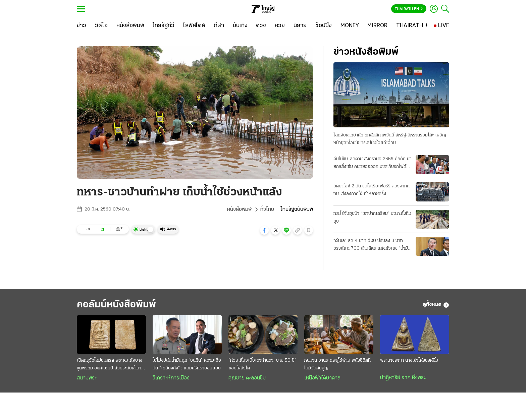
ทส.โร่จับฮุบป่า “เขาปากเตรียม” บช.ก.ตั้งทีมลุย (372, 218)
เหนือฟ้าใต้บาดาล (322, 378)
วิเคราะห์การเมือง (171, 378)
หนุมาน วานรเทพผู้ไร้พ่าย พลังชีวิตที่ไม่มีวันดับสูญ (337, 364)
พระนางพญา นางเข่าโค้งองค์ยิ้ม (409, 361)
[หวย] (280, 26)
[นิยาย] (300, 26)
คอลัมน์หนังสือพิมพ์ (116, 305)
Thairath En (409, 9)
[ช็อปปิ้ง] (324, 26)
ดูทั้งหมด (436, 305)
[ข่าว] (82, 26)
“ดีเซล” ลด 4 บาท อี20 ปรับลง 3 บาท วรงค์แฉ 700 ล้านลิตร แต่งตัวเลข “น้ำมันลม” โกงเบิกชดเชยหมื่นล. (372, 245)
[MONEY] (350, 26)
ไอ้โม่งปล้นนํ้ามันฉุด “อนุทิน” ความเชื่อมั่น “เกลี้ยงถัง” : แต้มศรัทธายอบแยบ (187, 364)
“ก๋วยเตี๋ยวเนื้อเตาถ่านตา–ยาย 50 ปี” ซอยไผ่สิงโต (262, 364)
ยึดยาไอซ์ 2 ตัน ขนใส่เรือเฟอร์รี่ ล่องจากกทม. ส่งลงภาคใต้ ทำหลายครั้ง (372, 190)
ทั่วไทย (267, 209)
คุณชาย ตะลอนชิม (247, 378)
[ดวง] (261, 26)
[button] (264, 230)
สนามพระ (87, 378)
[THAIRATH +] (412, 26)
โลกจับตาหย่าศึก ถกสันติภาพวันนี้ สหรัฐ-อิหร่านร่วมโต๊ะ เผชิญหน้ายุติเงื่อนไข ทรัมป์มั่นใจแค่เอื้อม (390, 139)
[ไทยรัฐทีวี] (164, 26)
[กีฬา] (219, 26)
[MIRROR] (377, 26)
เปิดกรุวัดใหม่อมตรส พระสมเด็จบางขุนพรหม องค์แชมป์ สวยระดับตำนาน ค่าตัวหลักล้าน (110, 365)
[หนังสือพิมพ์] (130, 26)
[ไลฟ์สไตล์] (194, 26)
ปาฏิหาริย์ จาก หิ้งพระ (403, 378)
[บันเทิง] (240, 26)
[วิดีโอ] (101, 26)
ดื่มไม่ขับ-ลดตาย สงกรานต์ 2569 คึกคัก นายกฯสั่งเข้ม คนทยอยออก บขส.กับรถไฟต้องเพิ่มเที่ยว (373, 164)
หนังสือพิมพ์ (239, 209)
